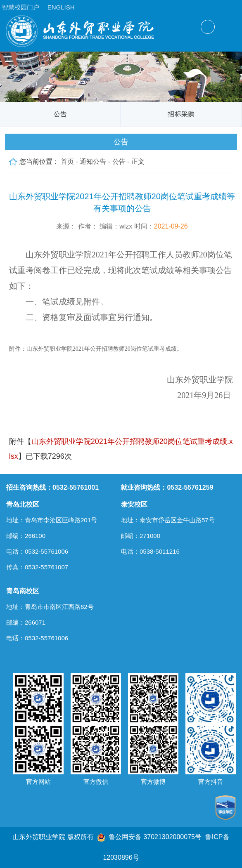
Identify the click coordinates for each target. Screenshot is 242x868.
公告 (60, 114)
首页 (67, 162)
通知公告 (93, 162)
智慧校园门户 (21, 7)
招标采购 (181, 114)
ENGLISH (61, 7)
